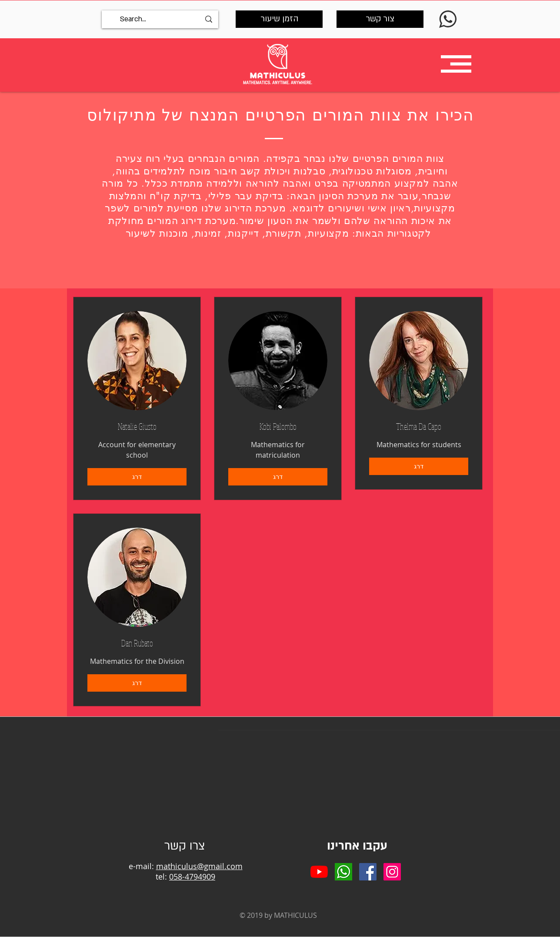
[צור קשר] (380, 19)
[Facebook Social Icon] (368, 872)
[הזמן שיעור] (279, 19)
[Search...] (160, 19)
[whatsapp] (343, 872)
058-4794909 (192, 877)
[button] (456, 64)
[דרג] (137, 477)
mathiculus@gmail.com (199, 866)
